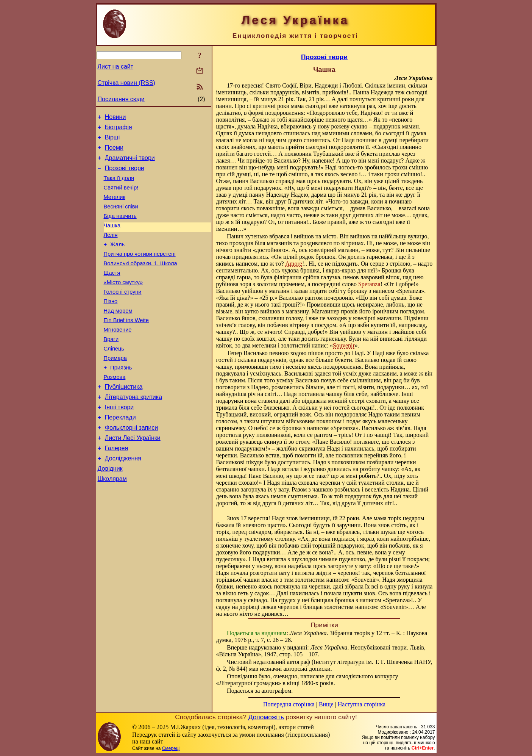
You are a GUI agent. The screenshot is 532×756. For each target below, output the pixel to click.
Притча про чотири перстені (140, 271)
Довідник (110, 511)
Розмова (115, 409)
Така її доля (119, 186)
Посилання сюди (121, 99)
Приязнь (121, 398)
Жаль (117, 260)
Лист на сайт (116, 67)
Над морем (118, 335)
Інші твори (119, 442)
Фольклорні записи (131, 465)
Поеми (114, 152)
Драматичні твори (130, 164)
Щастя (112, 292)
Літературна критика (133, 431)
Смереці (171, 748)
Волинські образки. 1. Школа (140, 282)
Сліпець (114, 377)
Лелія (111, 250)
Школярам (112, 522)
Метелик (115, 207)
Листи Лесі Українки (133, 477)
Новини (115, 118)
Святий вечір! (121, 197)
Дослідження (123, 499)
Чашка (112, 239)
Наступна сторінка (362, 704)
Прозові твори (125, 175)
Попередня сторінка (289, 704)
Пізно (111, 324)
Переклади (120, 454)
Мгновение (118, 356)
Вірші (112, 141)
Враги (111, 366)
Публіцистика (124, 420)
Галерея (116, 488)
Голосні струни (123, 313)
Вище (326, 704)
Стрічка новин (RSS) (126, 83)
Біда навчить (120, 229)
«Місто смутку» (123, 303)
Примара (115, 388)
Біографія (119, 129)
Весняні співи (121, 218)
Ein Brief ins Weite (126, 345)
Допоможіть (266, 717)
